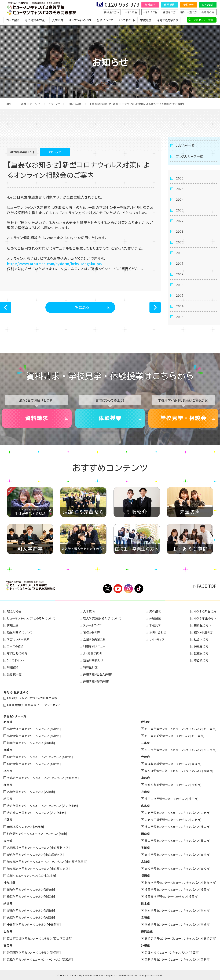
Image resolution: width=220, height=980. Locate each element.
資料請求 (150, 5)
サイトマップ (157, 639)
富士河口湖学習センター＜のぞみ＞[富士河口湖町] (40, 938)
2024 (180, 199)
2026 (180, 178)
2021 (180, 231)
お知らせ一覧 (185, 146)
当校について (105, 20)
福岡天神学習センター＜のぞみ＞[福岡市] (172, 896)
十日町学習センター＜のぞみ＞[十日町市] (34, 924)
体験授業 (169, 5)
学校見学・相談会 (183, 418)
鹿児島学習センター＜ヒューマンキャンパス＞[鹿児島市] (181, 938)
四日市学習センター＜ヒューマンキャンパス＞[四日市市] (181, 750)
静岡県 (8, 945)
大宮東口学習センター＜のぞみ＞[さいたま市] (36, 813)
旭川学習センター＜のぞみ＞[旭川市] (31, 743)
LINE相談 (208, 5)
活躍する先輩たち (167, 20)
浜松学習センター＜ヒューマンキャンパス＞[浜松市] (40, 959)
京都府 (145, 778)
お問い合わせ (158, 632)
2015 (180, 295)
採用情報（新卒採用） (96, 681)
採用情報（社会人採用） (98, 674)
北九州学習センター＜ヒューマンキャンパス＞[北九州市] (181, 882)
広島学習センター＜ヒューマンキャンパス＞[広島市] (178, 813)
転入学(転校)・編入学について (102, 618)
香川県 (145, 848)
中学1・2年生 (150, 12)
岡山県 (145, 834)
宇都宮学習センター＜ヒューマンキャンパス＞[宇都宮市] (43, 778)
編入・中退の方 (189, 12)
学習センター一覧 (15, 716)
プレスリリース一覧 (190, 156)
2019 (180, 253)
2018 (180, 263)
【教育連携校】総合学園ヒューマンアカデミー (35, 705)
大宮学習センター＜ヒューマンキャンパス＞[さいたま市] (43, 806)
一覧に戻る (80, 307)
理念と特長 (14, 611)
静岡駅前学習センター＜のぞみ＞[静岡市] (34, 952)
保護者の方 (169, 12)
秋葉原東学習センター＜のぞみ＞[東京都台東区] (38, 869)
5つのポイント (127, 20)
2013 (180, 317)
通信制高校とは (93, 660)
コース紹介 (13, 20)
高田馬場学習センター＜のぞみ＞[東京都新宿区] (38, 848)
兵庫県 (145, 792)
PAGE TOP (207, 586)
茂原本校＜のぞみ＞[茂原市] (26, 827)
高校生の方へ (112, 12)
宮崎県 (145, 917)
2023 (180, 210)
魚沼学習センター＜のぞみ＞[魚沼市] (31, 917)
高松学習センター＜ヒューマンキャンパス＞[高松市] (178, 855)
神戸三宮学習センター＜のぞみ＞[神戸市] (172, 799)
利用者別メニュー (94, 646)
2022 (180, 221)
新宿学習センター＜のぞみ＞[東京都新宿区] (35, 855)
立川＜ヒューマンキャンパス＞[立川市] (32, 875)
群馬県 (8, 785)
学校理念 (146, 20)
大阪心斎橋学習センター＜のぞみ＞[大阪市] (173, 764)
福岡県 (145, 875)
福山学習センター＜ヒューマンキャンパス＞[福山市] (178, 827)
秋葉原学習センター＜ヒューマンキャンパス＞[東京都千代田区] (47, 862)
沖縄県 (145, 945)
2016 (180, 285)
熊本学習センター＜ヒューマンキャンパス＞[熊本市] (178, 910)
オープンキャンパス (80, 20)
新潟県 (8, 903)
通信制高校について (20, 632)
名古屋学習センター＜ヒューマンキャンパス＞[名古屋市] (181, 729)
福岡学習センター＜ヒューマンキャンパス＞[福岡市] (178, 889)
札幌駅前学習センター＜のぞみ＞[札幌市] (34, 736)
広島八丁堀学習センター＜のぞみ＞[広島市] (173, 820)
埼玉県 (8, 799)
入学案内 (58, 20)
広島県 (145, 806)
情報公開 (13, 625)
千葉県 (8, 820)
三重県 (145, 743)
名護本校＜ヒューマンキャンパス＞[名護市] (172, 952)
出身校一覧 (14, 674)
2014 (180, 306)
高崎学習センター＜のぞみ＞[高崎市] (31, 792)
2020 (180, 242)
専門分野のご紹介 (36, 20)
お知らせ (54, 104)
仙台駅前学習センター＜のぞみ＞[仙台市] (34, 764)
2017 (180, 274)
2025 (180, 189)
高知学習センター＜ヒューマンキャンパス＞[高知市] (178, 869)
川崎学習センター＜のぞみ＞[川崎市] (31, 889)
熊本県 (145, 903)
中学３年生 (131, 12)
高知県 (145, 862)
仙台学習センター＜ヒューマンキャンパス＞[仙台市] (40, 757)
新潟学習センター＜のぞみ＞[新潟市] (31, 910)
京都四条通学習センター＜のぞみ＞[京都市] (173, 785)
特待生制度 (90, 667)
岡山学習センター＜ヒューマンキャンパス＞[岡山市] (178, 841)
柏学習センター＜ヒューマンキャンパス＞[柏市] (37, 834)
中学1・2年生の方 (205, 611)
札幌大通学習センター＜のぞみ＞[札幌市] (34, 729)
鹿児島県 (147, 931)
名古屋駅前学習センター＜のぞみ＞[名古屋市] (175, 736)
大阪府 (145, 757)
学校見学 (188, 5)
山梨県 (8, 931)
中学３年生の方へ (205, 618)
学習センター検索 (203, 20)
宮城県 (8, 750)
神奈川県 (9, 882)
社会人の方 (201, 639)
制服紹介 (13, 667)
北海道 (8, 722)
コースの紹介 (15, 646)
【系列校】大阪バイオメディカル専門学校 (32, 698)
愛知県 (145, 722)
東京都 (8, 841)
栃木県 (8, 771)
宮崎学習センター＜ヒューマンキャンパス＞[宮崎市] (178, 924)
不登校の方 (201, 660)
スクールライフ (92, 625)
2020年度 (75, 104)
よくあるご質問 (92, 653)
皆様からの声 (92, 632)
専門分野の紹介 (17, 653)
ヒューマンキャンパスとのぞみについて (31, 618)
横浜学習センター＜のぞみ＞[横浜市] (31, 896)
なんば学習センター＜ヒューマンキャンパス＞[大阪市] (179, 771)
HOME (8, 104)
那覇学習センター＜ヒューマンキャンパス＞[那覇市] (178, 959)
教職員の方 (208, 12)
